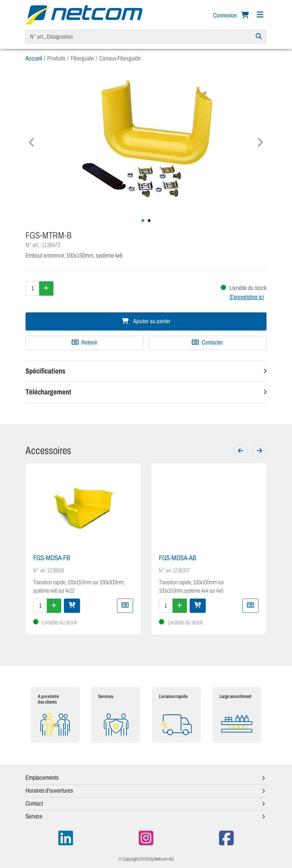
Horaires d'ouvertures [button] (49, 791)
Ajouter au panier (146, 321)
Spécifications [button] (45, 371)
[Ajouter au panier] (72, 606)
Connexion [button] (225, 15)
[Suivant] (259, 451)
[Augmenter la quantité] (46, 288)
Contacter (207, 343)
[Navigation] (260, 15)
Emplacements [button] (42, 778)
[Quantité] (32, 288)
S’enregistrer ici (247, 297)
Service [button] (34, 816)
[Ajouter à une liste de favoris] (85, 343)
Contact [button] (34, 803)
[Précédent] (240, 451)
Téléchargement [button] (48, 392)
